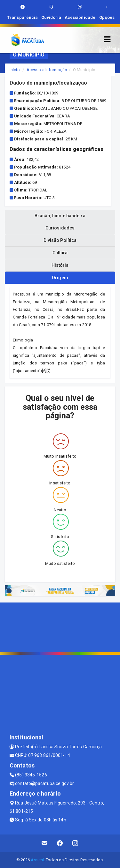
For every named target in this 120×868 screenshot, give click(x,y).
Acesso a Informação (47, 70)
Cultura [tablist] (60, 253)
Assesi (37, 860)
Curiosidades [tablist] (60, 228)
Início (15, 70)
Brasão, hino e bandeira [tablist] (60, 216)
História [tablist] (60, 265)
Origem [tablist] (60, 278)
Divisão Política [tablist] (60, 240)
